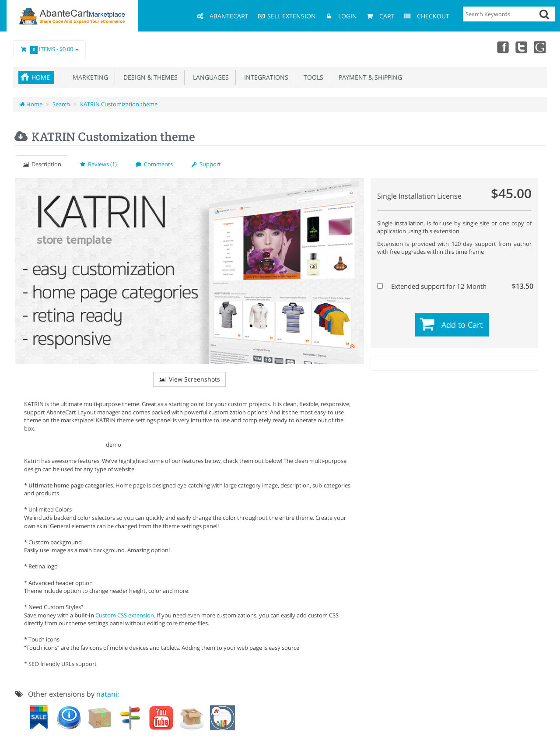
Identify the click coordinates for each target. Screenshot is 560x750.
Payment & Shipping (369, 77)
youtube (541, 47)
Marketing (89, 77)
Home (41, 77)
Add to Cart (462, 325)
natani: (108, 694)
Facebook (502, 47)
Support (206, 164)
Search (61, 104)
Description (42, 164)
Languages (209, 77)
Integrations (264, 77)
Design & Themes (149, 77)
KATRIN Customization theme (119, 104)
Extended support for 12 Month (453, 286)
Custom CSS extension (125, 615)
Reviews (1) (98, 164)
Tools (312, 77)
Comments (154, 164)
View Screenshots (189, 379)
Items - (49, 49)
